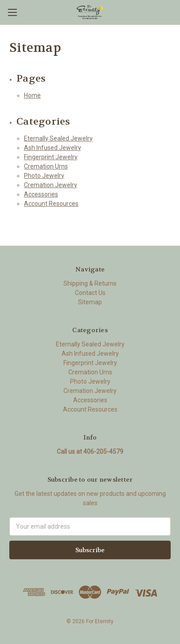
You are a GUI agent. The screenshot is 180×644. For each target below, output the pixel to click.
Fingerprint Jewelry (51, 157)
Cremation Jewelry (51, 185)
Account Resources (51, 204)
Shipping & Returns (90, 283)
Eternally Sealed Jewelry (58, 138)
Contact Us (90, 293)
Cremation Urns (46, 166)
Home (32, 95)
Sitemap (90, 302)
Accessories (41, 194)
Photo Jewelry (44, 176)
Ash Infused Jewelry (53, 148)
